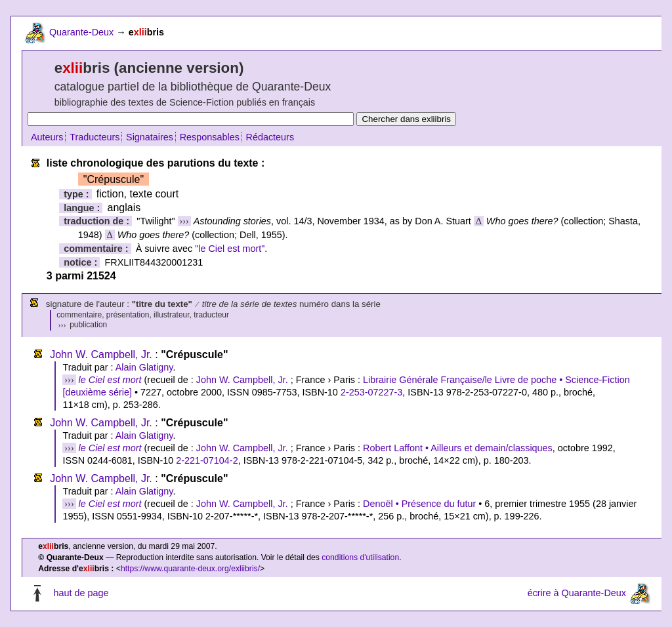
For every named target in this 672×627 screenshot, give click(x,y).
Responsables (210, 137)
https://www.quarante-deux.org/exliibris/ (190, 569)
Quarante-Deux (81, 32)
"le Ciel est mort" (230, 249)
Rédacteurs (270, 137)
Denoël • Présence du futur (419, 504)
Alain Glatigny (144, 367)
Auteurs (47, 137)
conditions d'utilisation (360, 557)
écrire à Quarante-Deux (577, 594)
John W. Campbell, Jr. (101, 354)
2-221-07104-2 (207, 460)
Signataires (150, 137)
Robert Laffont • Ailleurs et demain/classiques (458, 448)
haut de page (81, 594)
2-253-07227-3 (371, 392)
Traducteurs (94, 137)
